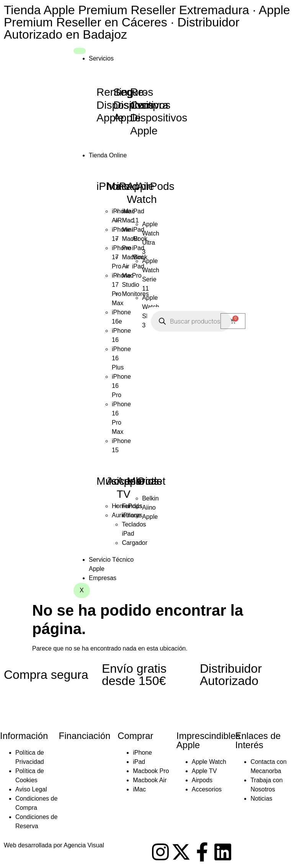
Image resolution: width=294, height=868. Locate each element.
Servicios (101, 58)
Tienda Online (108, 155)
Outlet (151, 481)
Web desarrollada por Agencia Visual (54, 845)
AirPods (156, 186)
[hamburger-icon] (80, 51)
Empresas (103, 578)
